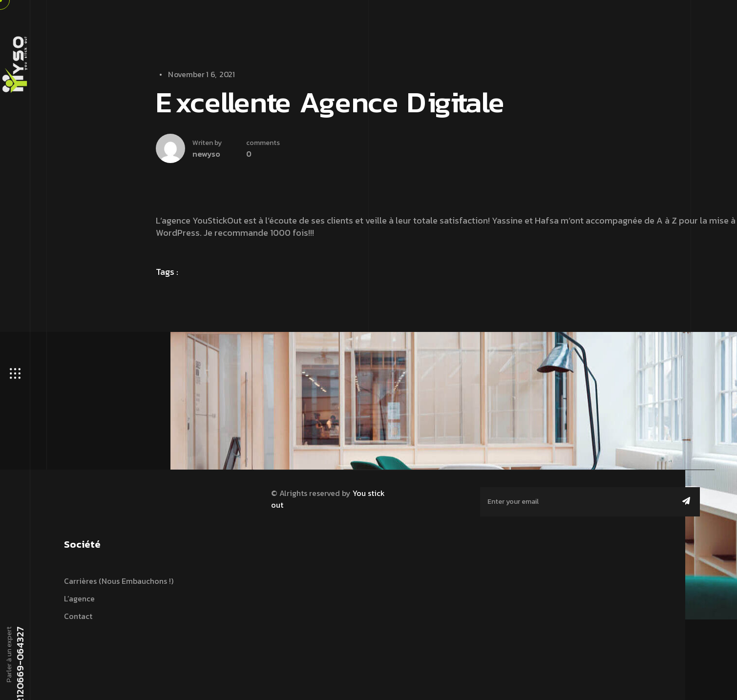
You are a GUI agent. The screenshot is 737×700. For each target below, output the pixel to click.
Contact (78, 616)
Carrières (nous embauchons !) (119, 581)
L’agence (79, 598)
